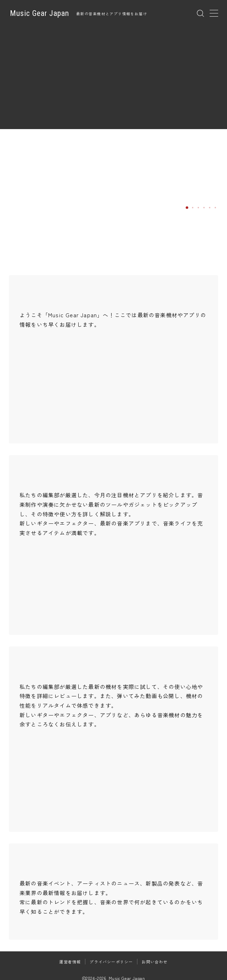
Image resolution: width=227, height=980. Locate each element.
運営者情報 (70, 962)
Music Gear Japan (39, 13)
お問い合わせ (155, 962)
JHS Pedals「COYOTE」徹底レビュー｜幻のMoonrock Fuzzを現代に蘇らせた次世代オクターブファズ (173, 177)
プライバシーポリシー (111, 962)
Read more (151, 207)
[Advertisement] (114, 80)
